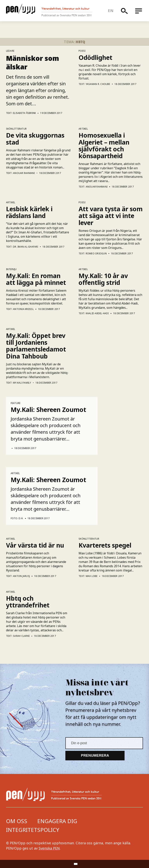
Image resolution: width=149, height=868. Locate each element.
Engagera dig (57, 821)
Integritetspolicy (33, 830)
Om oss (17, 821)
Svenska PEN (49, 848)
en (111, 11)
